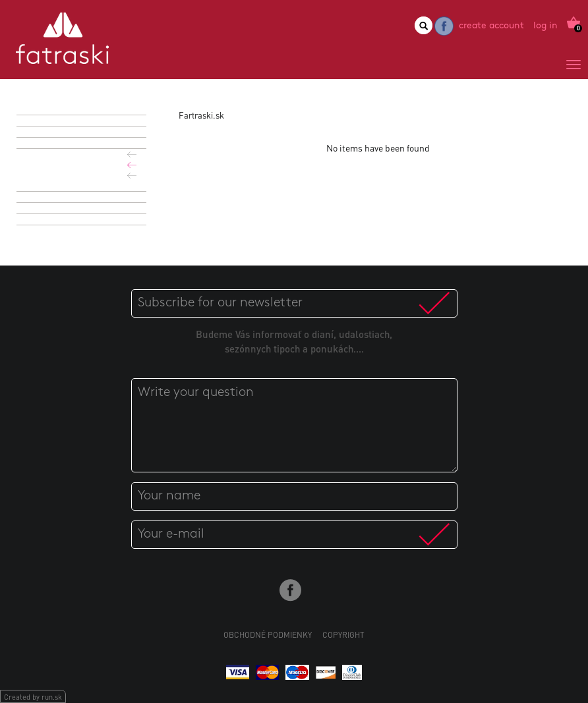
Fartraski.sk (201, 115)
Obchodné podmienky (268, 635)
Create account (491, 26)
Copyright (343, 635)
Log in (545, 26)
